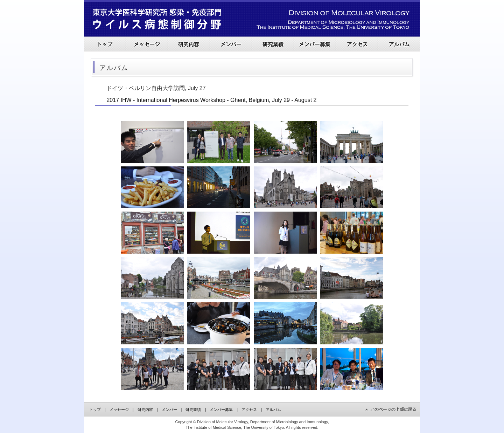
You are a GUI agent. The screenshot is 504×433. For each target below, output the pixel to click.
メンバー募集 (221, 410)
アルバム (273, 410)
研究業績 (193, 410)
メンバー (169, 410)
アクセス (249, 410)
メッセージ (119, 410)
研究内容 (145, 410)
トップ (95, 410)
